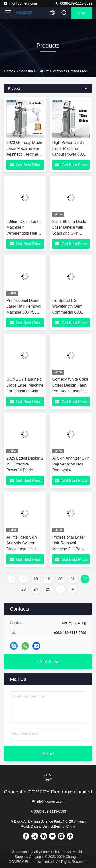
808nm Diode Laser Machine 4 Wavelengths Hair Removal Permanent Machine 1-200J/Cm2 (25, 233)
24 (36, 589)
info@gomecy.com (20, 3)
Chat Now (48, 662)
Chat (82, 13)
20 (60, 579)
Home (8, 71)
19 (48, 579)
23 (24, 589)
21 (73, 579)
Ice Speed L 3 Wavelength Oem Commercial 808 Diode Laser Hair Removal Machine (68, 312)
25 (48, 589)
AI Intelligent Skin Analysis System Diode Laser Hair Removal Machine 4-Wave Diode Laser (24, 549)
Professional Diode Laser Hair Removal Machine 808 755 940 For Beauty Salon (24, 312)
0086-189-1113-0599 (74, 3)
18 (36, 579)
